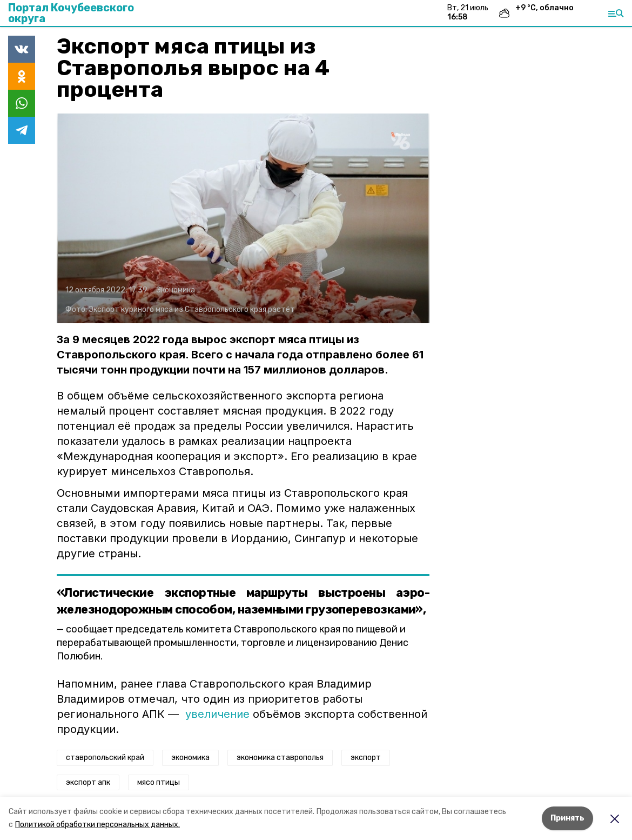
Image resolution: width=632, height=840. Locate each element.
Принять (567, 818)
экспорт (366, 758)
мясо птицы (159, 782)
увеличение (217, 714)
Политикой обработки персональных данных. (98, 825)
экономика (190, 758)
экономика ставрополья (280, 758)
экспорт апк (88, 782)
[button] (243, 218)
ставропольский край (105, 758)
